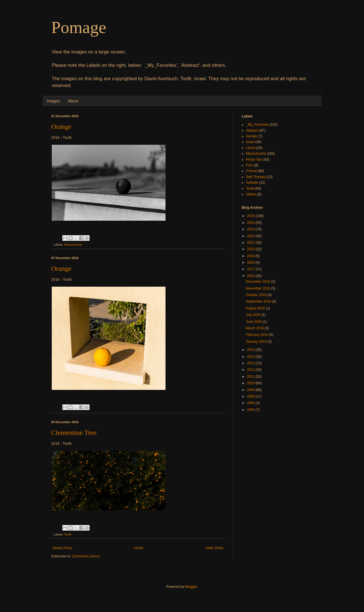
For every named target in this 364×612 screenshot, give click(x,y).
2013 (251, 363)
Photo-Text (254, 160)
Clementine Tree (74, 433)
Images (53, 101)
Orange (61, 127)
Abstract (252, 131)
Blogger (191, 587)
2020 (251, 249)
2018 (251, 262)
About (73, 101)
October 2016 (257, 295)
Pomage (79, 27)
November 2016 (258, 288)
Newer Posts (62, 548)
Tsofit (68, 534)
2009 (251, 390)
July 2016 (254, 315)
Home (139, 548)
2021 (251, 243)
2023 (251, 229)
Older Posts (214, 548)
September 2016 (259, 301)
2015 (251, 350)
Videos (251, 194)
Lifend (251, 148)
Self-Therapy (256, 177)
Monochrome (73, 245)
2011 (251, 377)
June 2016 (254, 322)
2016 (251, 276)
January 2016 (257, 342)
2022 (251, 236)
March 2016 (255, 328)
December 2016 (258, 282)
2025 (251, 216)
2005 (251, 410)
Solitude (252, 183)
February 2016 (257, 335)
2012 (251, 370)
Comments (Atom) (86, 556)
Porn (250, 165)
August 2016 (256, 308)
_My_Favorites (257, 125)
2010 (251, 383)
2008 (251, 396)
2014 (251, 357)
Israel (250, 142)
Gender (252, 136)
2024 (251, 223)
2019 (251, 256)
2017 (251, 269)
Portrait (252, 171)
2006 (251, 403)
